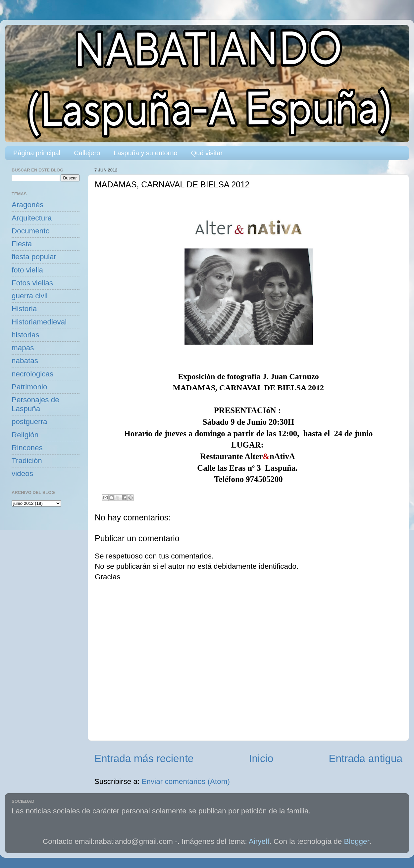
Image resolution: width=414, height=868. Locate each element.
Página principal (37, 153)
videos (22, 474)
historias (26, 335)
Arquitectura (32, 218)
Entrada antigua (366, 758)
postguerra (29, 422)
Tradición (27, 461)
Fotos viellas (32, 283)
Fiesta (22, 244)
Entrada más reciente (144, 758)
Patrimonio (29, 387)
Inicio (261, 758)
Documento (31, 231)
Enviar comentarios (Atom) (186, 781)
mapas (23, 348)
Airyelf (259, 841)
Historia (24, 309)
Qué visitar (207, 153)
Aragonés (27, 205)
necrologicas (32, 374)
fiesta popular (34, 257)
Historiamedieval (39, 322)
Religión (25, 435)
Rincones (27, 448)
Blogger (357, 841)
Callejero (87, 153)
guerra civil (30, 296)
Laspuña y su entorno (145, 153)
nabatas (25, 361)
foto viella (27, 270)
